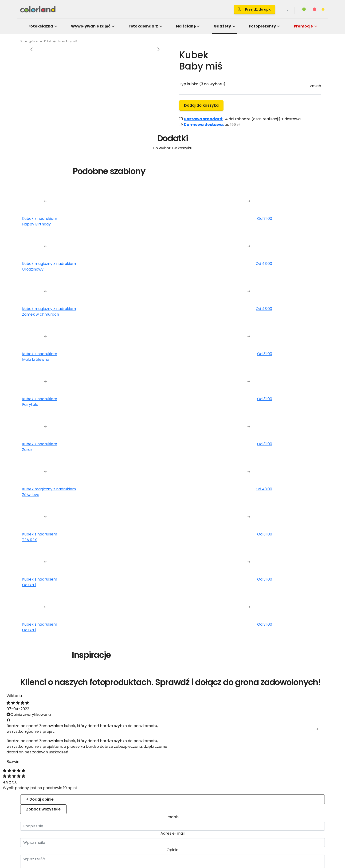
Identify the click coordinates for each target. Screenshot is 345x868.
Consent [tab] (102, 396)
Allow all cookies (253, 486)
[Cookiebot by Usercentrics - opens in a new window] (253, 380)
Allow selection (212, 486)
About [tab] (243, 396)
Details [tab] (172, 396)
